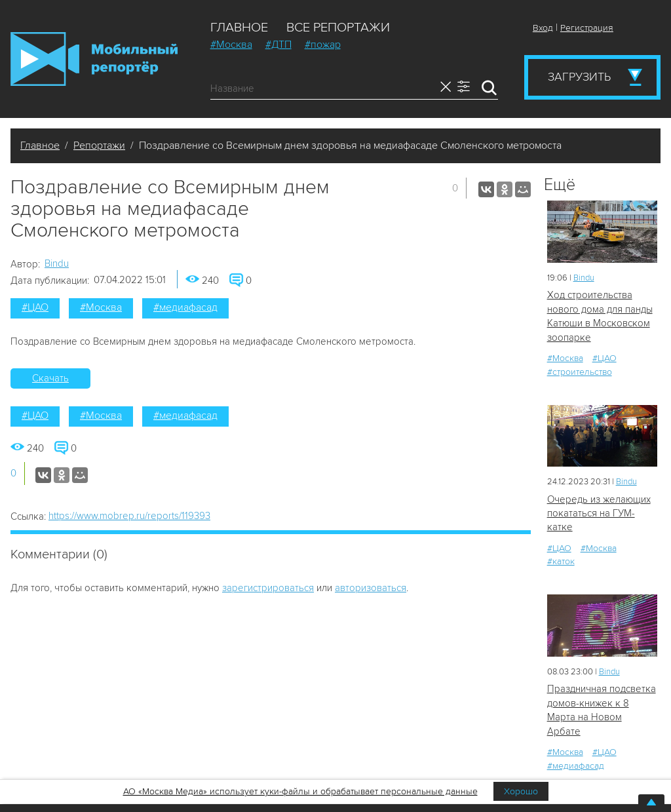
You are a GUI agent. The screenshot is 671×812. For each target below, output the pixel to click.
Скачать (50, 378)
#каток (561, 561)
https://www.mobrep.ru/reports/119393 (129, 516)
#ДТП (278, 45)
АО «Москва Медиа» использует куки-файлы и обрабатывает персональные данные (300, 791)
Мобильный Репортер (94, 59)
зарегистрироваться (268, 588)
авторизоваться (371, 588)
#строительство (580, 372)
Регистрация (587, 28)
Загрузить (579, 77)
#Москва (231, 45)
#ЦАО (35, 307)
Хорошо (521, 791)
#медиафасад (185, 307)
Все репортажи (338, 28)
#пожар (323, 45)
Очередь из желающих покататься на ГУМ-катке (599, 513)
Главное (239, 28)
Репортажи (99, 145)
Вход (543, 28)
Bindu (57, 263)
